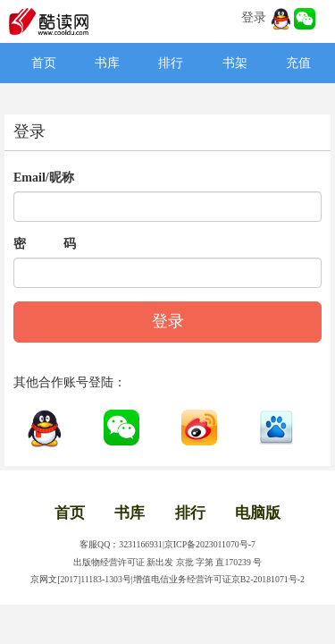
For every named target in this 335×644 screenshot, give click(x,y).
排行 (171, 63)
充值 (298, 63)
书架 (235, 63)
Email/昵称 (44, 178)
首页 (44, 63)
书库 (107, 63)
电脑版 (258, 513)
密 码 (45, 244)
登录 (254, 17)
